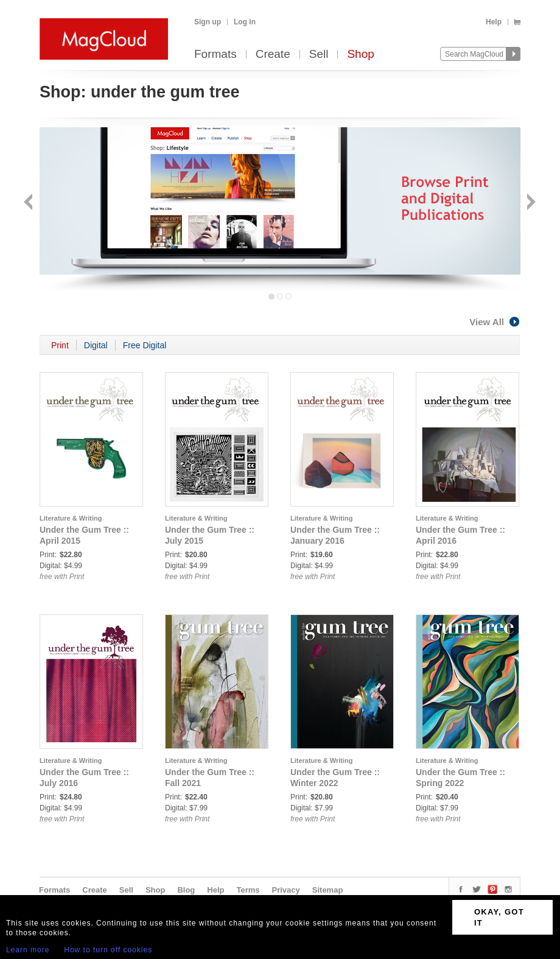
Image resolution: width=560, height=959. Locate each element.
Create (273, 54)
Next (530, 203)
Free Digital (145, 345)
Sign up (208, 22)
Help (494, 22)
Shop (360, 54)
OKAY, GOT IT (499, 917)
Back (30, 203)
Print (60, 345)
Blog (186, 890)
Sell (319, 54)
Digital (96, 345)
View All (495, 322)
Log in (245, 22)
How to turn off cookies (108, 950)
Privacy (286, 890)
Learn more (28, 950)
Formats (215, 54)
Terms (248, 890)
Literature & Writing (71, 518)
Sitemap (328, 890)
